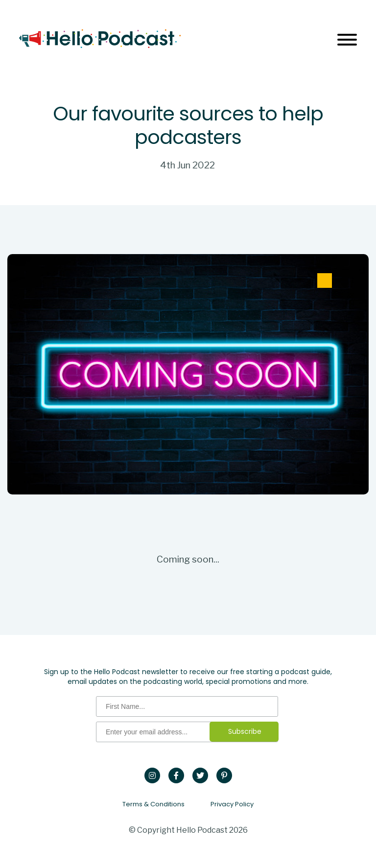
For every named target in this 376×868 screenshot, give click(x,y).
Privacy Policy (232, 804)
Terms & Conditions (153, 804)
